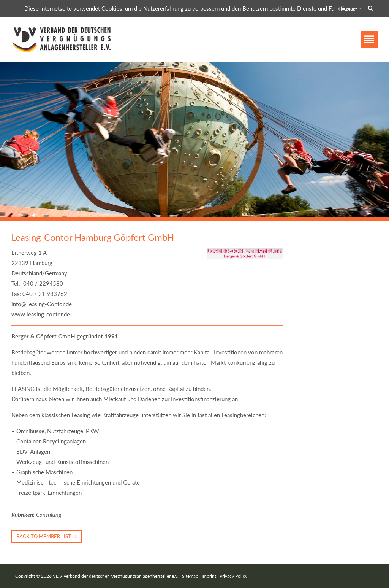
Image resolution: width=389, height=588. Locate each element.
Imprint (209, 576)
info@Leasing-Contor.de (42, 304)
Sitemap (190, 576)
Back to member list (44, 536)
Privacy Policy (233, 576)
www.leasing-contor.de (41, 314)
